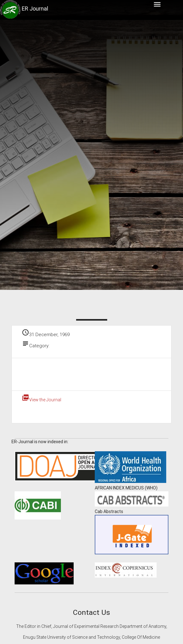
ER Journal (35, 9)
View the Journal (41, 400)
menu (157, 4)
